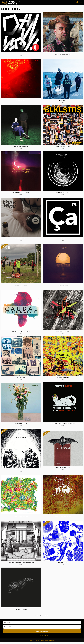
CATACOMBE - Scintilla (63, 285)
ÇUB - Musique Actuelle (63, 562)
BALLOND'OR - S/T (63, 100)
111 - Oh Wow (21, 54)
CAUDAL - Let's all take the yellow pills (21, 331)
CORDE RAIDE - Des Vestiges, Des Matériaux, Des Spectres (21, 563)
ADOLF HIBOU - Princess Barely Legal (63, 54)
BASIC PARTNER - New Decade (21, 147)
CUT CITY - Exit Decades (21, 609)
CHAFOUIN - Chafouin (21, 378)
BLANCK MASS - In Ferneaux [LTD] (21, 193)
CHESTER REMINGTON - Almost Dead (21, 470)
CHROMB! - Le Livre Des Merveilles (63, 516)
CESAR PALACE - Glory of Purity (63, 331)
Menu (82, 3)
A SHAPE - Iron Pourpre (21, 100)
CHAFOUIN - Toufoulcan (63, 377)
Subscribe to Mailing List (42, 631)
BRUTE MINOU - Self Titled (21, 239)
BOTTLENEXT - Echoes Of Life (63, 193)
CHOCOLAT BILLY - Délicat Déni (21, 516)
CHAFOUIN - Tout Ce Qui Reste (21, 423)
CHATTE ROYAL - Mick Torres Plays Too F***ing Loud (63, 424)
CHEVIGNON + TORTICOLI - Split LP (63, 468)
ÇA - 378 (63, 239)
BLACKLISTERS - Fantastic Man (63, 147)
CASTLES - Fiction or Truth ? (21, 285)
